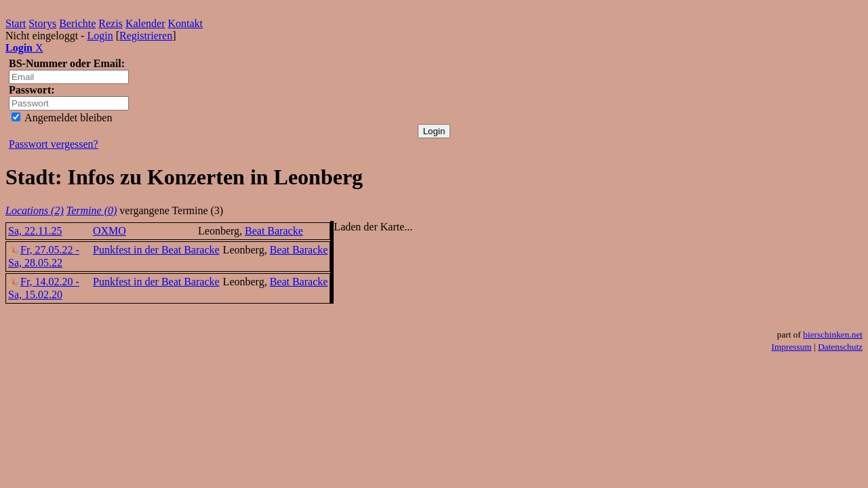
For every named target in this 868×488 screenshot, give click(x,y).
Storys (42, 23)
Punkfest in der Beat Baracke (156, 250)
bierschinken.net (833, 334)
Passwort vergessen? (54, 144)
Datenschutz (840, 347)
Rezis (111, 23)
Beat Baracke (274, 231)
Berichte (77, 23)
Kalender (145, 23)
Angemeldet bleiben (62, 118)
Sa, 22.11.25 (35, 231)
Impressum (792, 347)
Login (100, 36)
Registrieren (146, 36)
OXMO (110, 231)
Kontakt (186, 23)
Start (16, 23)
